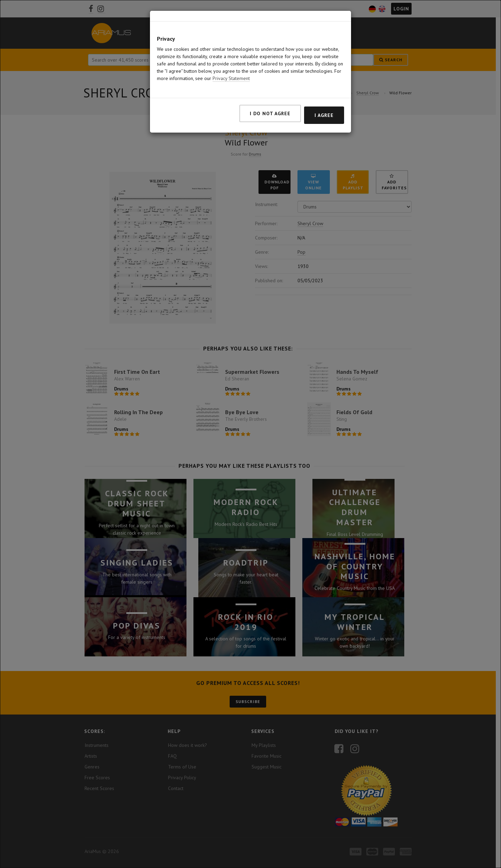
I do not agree (270, 113)
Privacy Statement (231, 78)
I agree (324, 115)
